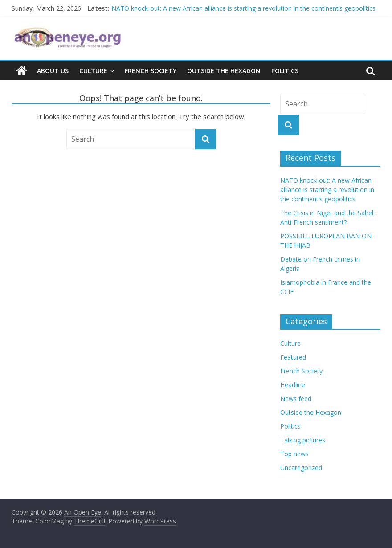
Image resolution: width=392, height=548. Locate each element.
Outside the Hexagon (224, 71)
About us (53, 71)
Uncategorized (301, 468)
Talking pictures (303, 440)
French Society (151, 71)
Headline (293, 385)
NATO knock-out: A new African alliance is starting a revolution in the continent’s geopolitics (243, 8)
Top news (294, 454)
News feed (296, 399)
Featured (293, 357)
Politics (285, 71)
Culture (93, 71)
